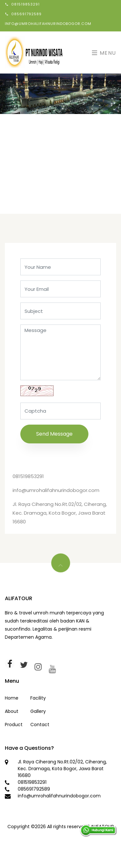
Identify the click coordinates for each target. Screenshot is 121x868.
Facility (38, 698)
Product (14, 725)
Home (12, 698)
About (12, 711)
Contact (40, 725)
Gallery (38, 711)
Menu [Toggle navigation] (104, 53)
